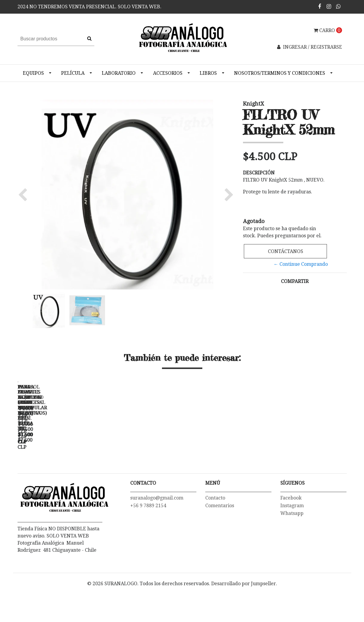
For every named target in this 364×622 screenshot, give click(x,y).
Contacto (215, 533)
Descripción (259, 173)
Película (73, 73)
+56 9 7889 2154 (148, 540)
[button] (24, 195)
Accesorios (168, 73)
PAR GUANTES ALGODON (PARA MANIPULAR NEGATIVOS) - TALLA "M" (308, 470)
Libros (208, 73)
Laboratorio (119, 73)
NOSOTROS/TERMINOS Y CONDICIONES (280, 73)
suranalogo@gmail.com (157, 533)
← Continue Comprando (301, 264)
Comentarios (220, 540)
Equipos (33, 73)
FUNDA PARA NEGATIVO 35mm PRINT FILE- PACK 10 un (59, 468)
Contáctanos (285, 251)
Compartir (295, 281)
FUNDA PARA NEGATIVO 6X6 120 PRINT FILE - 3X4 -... (142, 468)
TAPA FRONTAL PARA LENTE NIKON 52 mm (225, 468)
